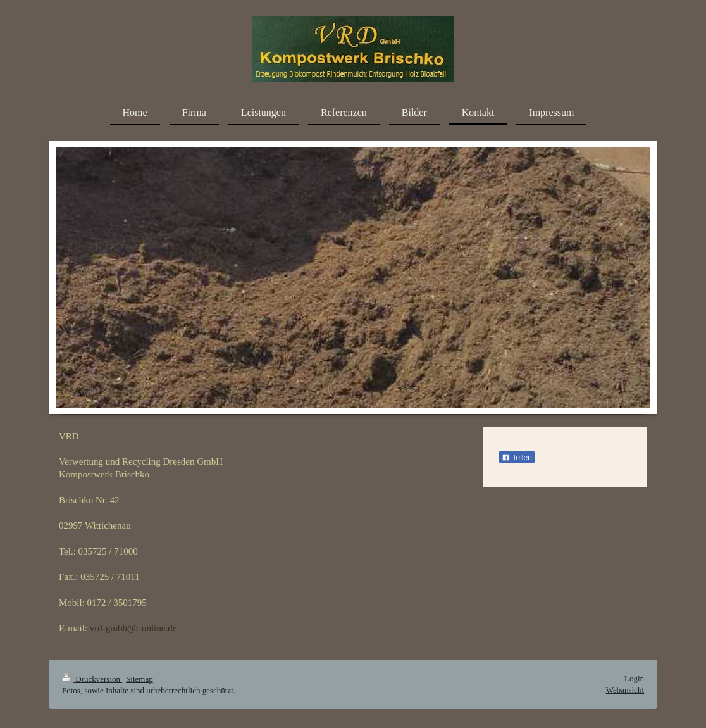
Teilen (517, 458)
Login (634, 678)
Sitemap (139, 679)
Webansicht (625, 690)
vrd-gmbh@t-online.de (133, 628)
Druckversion (92, 679)
